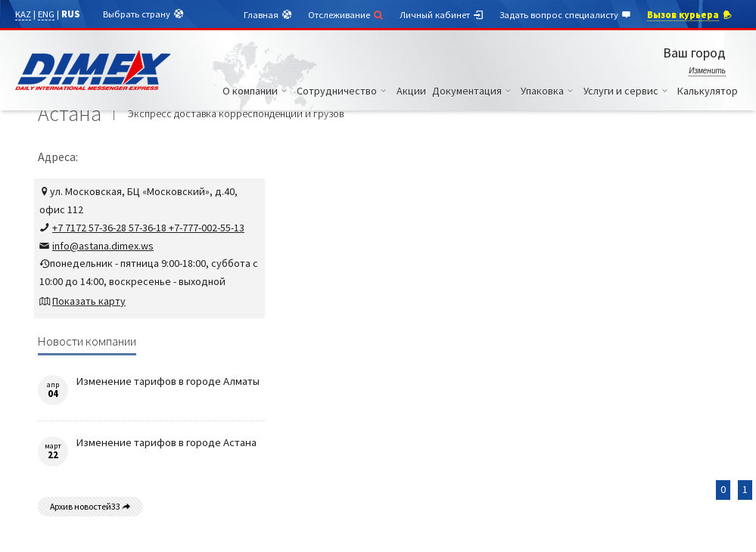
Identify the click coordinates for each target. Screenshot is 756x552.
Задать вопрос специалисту (566, 15)
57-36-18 (146, 228)
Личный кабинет (442, 15)
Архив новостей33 (90, 506)
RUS (71, 14)
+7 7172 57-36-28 (89, 228)
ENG (46, 14)
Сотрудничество (344, 91)
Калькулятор (708, 91)
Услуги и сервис (628, 91)
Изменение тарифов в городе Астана (166, 442)
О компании (257, 91)
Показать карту (89, 301)
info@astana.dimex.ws (103, 246)
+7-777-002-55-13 (205, 228)
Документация (474, 91)
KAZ (23, 14)
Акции (411, 91)
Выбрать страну (144, 14)
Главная (268, 15)
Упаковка (549, 91)
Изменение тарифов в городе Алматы (168, 381)
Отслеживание (346, 15)
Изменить (707, 71)
